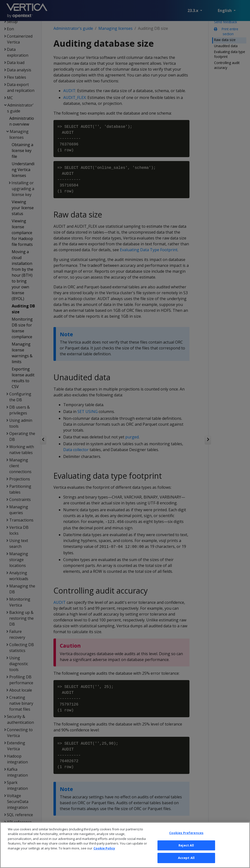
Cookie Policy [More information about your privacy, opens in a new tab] (104, 856)
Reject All (186, 852)
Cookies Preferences (186, 840)
